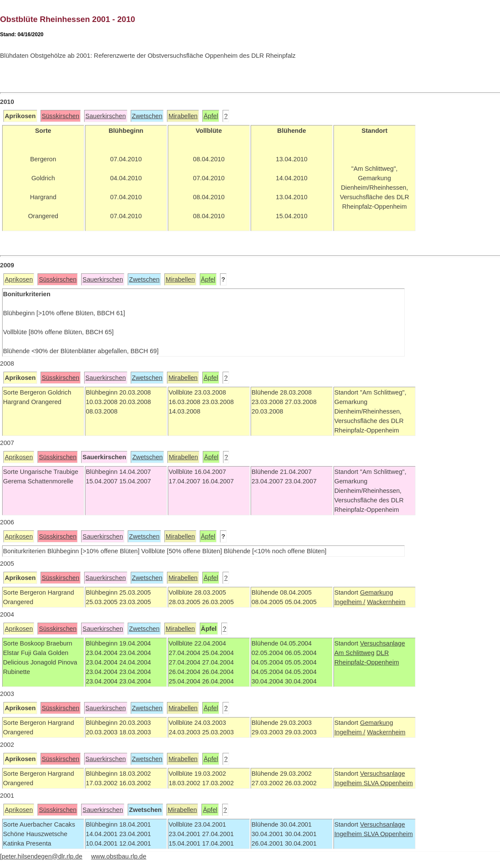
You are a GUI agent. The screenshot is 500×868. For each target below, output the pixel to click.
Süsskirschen (61, 116)
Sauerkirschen (106, 116)
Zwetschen (147, 116)
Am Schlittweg (354, 653)
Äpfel (211, 116)
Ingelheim (349, 783)
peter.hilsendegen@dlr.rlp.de (42, 856)
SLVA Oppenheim (388, 783)
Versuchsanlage (382, 643)
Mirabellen (183, 116)
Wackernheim (386, 602)
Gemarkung (376, 592)
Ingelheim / (350, 602)
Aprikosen (19, 279)
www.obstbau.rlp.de (119, 856)
